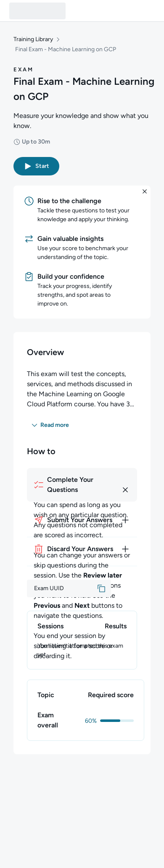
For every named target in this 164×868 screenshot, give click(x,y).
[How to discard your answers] (82, 549)
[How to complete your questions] (82, 485)
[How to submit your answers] (82, 520)
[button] (36, 166)
